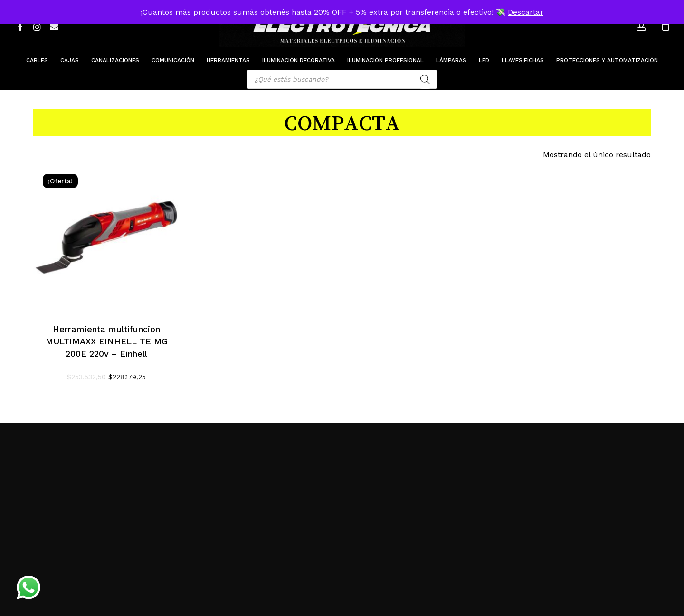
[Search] (425, 79)
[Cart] (665, 26)
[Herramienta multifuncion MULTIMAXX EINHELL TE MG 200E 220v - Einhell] (107, 238)
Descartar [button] (526, 12)
